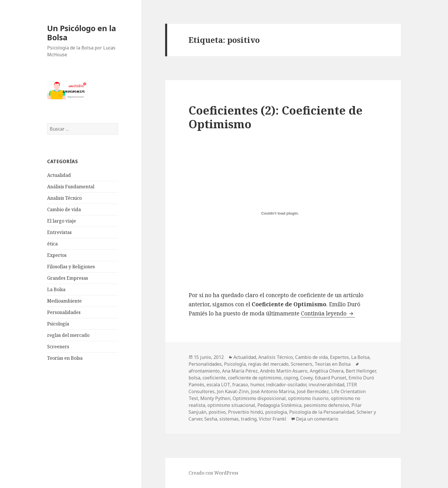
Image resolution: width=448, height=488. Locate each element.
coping (291, 378)
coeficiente (214, 378)
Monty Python (215, 398)
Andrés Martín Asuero (284, 371)
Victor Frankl (273, 419)
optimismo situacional (231, 405)
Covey (306, 378)
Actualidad (59, 175)
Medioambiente (64, 301)
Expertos (57, 255)
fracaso (240, 385)
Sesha (211, 419)
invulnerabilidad (326, 385)
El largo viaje (62, 221)
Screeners (58, 347)
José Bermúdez (313, 391)
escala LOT (218, 385)
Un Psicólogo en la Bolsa (82, 33)
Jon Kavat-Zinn (233, 391)
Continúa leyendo (328, 313)
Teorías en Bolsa (65, 358)
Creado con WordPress (213, 473)
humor (257, 385)
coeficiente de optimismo (255, 378)
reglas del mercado (68, 335)
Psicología (58, 324)
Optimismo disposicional (259, 398)
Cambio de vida (64, 209)
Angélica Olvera (327, 371)
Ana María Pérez (240, 371)
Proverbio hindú (245, 412)
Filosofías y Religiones (71, 267)
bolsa (194, 378)
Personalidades (64, 312)
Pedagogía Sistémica (279, 405)
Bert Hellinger (361, 371)
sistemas (229, 419)
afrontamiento (204, 371)
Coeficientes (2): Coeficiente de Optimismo (276, 117)
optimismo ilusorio (308, 398)
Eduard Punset (331, 378)
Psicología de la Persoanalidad (322, 412)
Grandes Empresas (68, 278)
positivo (217, 412)
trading (249, 419)
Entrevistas (59, 232)
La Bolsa (56, 289)
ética (52, 244)
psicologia (276, 412)
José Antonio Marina (273, 391)
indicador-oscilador (286, 385)
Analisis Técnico (64, 198)
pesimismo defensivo (326, 405)
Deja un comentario (317, 419)
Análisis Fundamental (71, 187)
